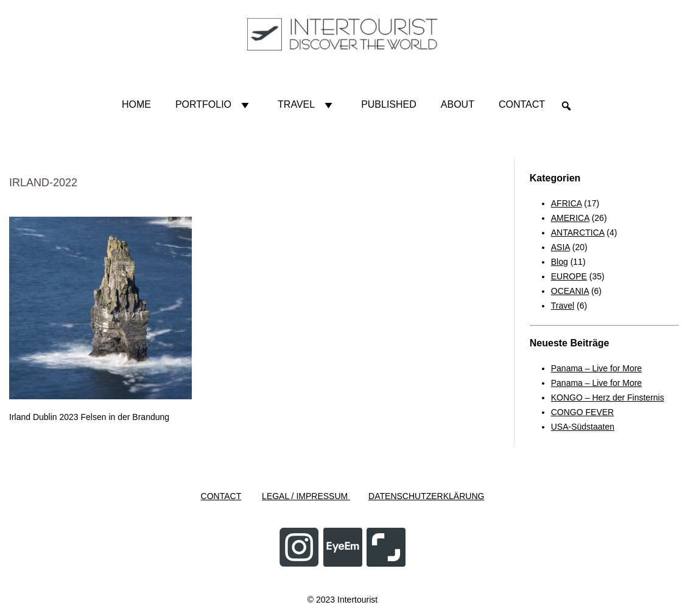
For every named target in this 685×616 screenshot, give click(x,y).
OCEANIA (570, 291)
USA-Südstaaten (583, 427)
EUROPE (569, 276)
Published (389, 104)
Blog (560, 262)
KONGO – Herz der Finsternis (608, 397)
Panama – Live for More (596, 368)
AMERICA (570, 218)
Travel (307, 105)
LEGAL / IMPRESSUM (306, 496)
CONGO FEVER (582, 412)
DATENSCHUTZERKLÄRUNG (426, 496)
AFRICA (567, 203)
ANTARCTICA (578, 233)
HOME (136, 104)
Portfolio (214, 105)
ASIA (560, 247)
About (458, 104)
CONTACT (221, 496)
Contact (522, 104)
